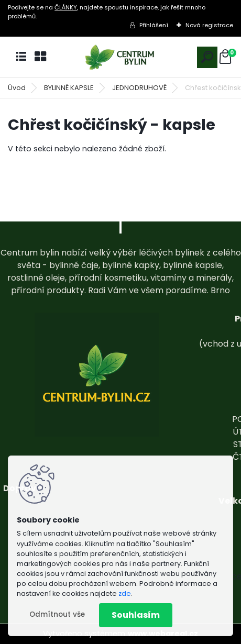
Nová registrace (209, 25)
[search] (207, 57)
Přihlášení (154, 25)
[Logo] (120, 57)
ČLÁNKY (66, 7)
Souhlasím (136, 615)
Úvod (17, 88)
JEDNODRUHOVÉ (139, 88)
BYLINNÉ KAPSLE (69, 88)
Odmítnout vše (57, 614)
